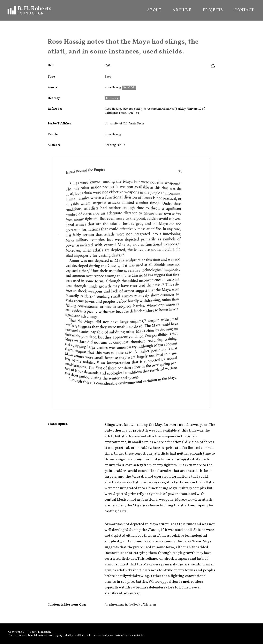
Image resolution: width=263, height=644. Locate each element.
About (154, 10)
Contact (244, 10)
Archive (182, 10)
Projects (213, 10)
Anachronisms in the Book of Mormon (130, 605)
